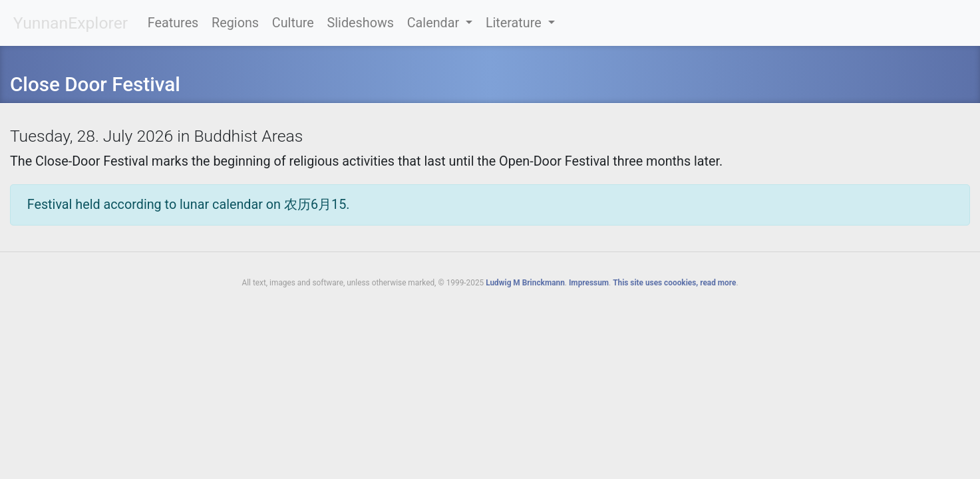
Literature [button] (515, 23)
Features (173, 23)
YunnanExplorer (71, 23)
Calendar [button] (435, 23)
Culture (293, 23)
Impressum (589, 283)
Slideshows (361, 23)
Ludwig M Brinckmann (525, 283)
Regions (235, 23)
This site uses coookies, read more (674, 283)
